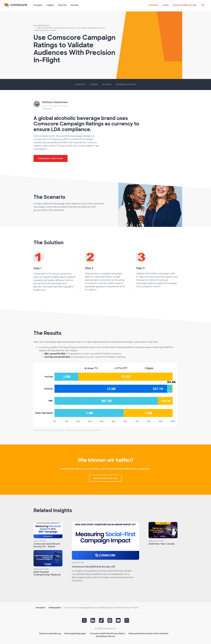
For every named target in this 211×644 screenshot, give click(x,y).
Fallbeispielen (55, 607)
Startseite (40, 607)
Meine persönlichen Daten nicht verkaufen (149, 633)
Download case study (51, 158)
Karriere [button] (75, 5)
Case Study (40, 541)
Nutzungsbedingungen (75, 633)
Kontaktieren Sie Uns (106, 636)
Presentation (41, 569)
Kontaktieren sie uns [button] (106, 478)
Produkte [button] (38, 5)
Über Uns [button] (63, 5)
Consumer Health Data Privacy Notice (107, 633)
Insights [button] (50, 5)
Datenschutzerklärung (50, 633)
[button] (153, 7)
